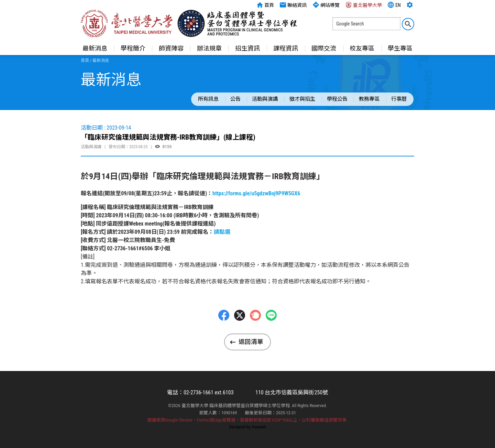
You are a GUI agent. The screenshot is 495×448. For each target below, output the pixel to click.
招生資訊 (247, 48)
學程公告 (337, 99)
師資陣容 (171, 48)
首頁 (265, 5)
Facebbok (224, 329)
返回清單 (251, 342)
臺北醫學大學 (364, 5)
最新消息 (95, 48)
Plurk (255, 329)
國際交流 (324, 48)
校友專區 (362, 48)
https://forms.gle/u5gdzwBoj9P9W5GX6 (256, 193)
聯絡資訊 (293, 5)
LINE (271, 329)
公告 (235, 99)
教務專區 (369, 99)
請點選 (222, 232)
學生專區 (400, 48)
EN (394, 5)
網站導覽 (326, 5)
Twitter (240, 329)
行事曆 (399, 99)
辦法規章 (209, 48)
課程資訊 (286, 48)
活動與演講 (265, 99)
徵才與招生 (302, 99)
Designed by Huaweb (248, 427)
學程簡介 (133, 48)
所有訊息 (208, 99)
